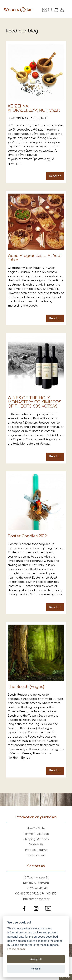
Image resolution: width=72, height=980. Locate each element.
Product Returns (36, 850)
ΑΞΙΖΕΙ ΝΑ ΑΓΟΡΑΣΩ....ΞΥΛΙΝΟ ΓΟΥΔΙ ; (36, 112)
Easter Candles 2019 (36, 543)
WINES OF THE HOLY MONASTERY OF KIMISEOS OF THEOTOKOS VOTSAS (36, 398)
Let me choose (16, 949)
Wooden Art (18, 10)
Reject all (36, 969)
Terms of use (36, 855)
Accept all (36, 959)
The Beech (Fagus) (36, 699)
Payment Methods (36, 834)
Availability (36, 845)
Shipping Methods (36, 839)
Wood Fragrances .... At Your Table (36, 258)
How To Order (36, 829)
